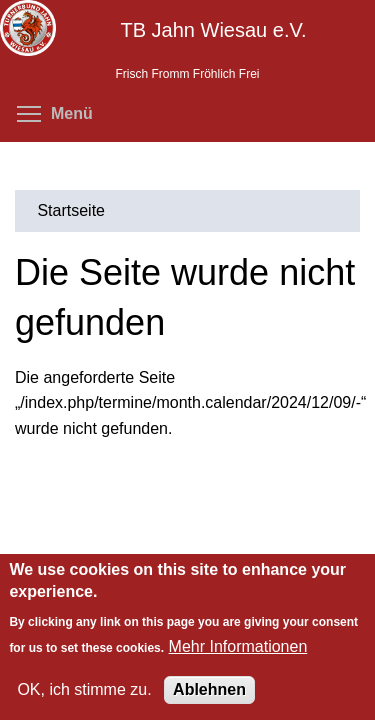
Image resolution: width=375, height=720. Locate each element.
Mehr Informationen (238, 646)
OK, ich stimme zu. (84, 689)
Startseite (71, 210)
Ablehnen (209, 689)
